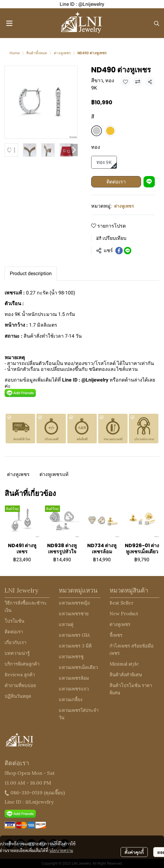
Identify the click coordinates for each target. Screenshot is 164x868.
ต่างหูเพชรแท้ (54, 474)
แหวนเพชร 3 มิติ (75, 646)
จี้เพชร (116, 635)
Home (15, 53)
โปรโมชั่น (14, 621)
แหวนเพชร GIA (74, 635)
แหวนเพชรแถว (74, 689)
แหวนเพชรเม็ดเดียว (78, 667)
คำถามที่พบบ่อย (20, 685)
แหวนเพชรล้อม (74, 678)
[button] (157, 23)
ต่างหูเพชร (62, 53)
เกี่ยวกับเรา (15, 642)
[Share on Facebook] (119, 251)
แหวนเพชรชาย (74, 614)
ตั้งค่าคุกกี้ (134, 852)
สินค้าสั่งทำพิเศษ (126, 675)
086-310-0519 (26, 793)
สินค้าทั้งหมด (37, 53)
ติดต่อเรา (116, 182)
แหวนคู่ (66, 624)
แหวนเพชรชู (71, 657)
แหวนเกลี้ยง (71, 699)
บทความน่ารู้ (17, 653)
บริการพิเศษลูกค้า (22, 664)
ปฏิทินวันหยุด (18, 696)
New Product (124, 614)
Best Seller (121, 603)
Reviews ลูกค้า (20, 675)
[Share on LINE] (128, 251)
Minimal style (124, 664)
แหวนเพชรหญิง (74, 603)
